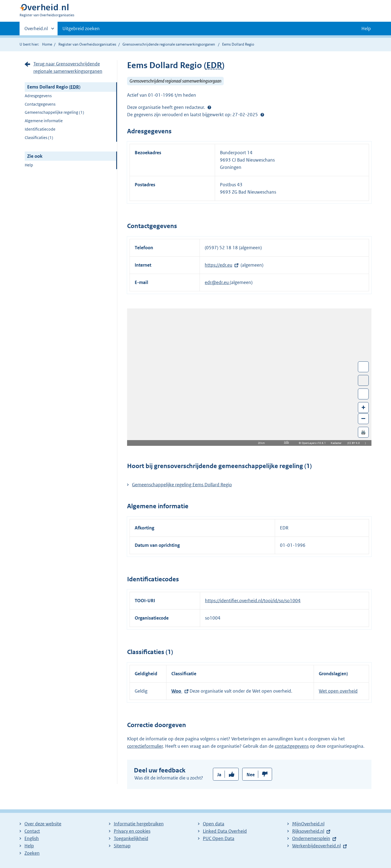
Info (286, 442)
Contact (32, 831)
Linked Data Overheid (225, 831)
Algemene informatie (44, 121)
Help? (262, 115)
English (32, 838)
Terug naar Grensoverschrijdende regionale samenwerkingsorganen (68, 67)
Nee (251, 775)
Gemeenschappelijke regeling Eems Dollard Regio (182, 485)
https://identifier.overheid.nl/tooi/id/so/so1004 (253, 601)
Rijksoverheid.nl (308, 831)
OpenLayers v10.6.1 (315, 443)
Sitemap (122, 846)
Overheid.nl (36, 30)
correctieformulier (145, 746)
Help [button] (366, 29)
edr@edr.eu (217, 282)
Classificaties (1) (39, 138)
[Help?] (209, 107)
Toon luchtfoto (363, 380)
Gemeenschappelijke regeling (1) (54, 112)
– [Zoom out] (363, 418)
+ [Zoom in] (363, 407)
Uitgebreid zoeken (81, 29)
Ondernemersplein (311, 838)
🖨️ (363, 432)
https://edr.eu (218, 265)
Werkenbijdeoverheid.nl (316, 846)
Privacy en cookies (132, 831)
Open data (214, 824)
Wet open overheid (338, 691)
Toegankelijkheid (131, 838)
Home (47, 44)
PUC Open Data (219, 838)
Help (29, 165)
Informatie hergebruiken (139, 824)
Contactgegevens (40, 104)
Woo (177, 691)
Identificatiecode (40, 129)
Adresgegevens (38, 96)
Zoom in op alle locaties (363, 394)
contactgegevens (292, 746)
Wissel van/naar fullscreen (363, 367)
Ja (219, 775)
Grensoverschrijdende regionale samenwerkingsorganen (169, 44)
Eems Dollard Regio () (54, 87)
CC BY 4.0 (355, 443)
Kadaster (338, 443)
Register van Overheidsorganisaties (87, 44)
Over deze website (43, 824)
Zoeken (32, 853)
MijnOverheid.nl (308, 824)
